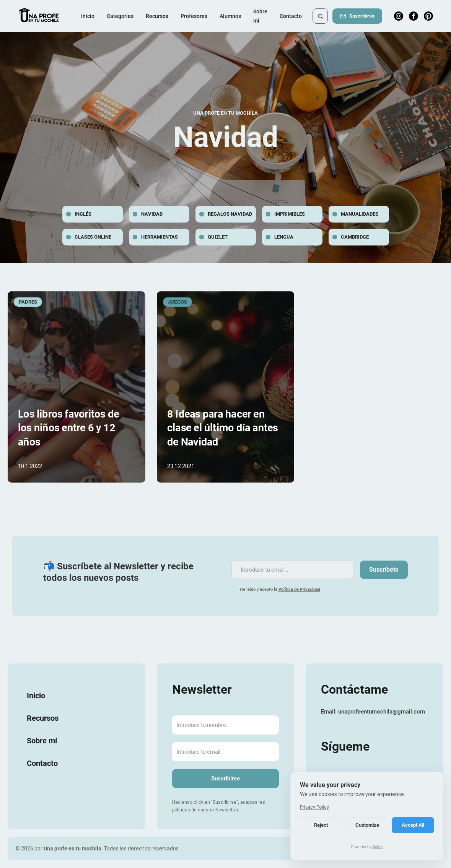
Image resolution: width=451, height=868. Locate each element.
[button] (120, 16)
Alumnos (230, 16)
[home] (39, 16)
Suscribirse (362, 16)
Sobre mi (260, 16)
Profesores (194, 16)
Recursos (157, 16)
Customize (367, 825)
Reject (321, 825)
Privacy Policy (314, 807)
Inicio (88, 16)
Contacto (291, 16)
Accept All (413, 825)
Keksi (377, 847)
